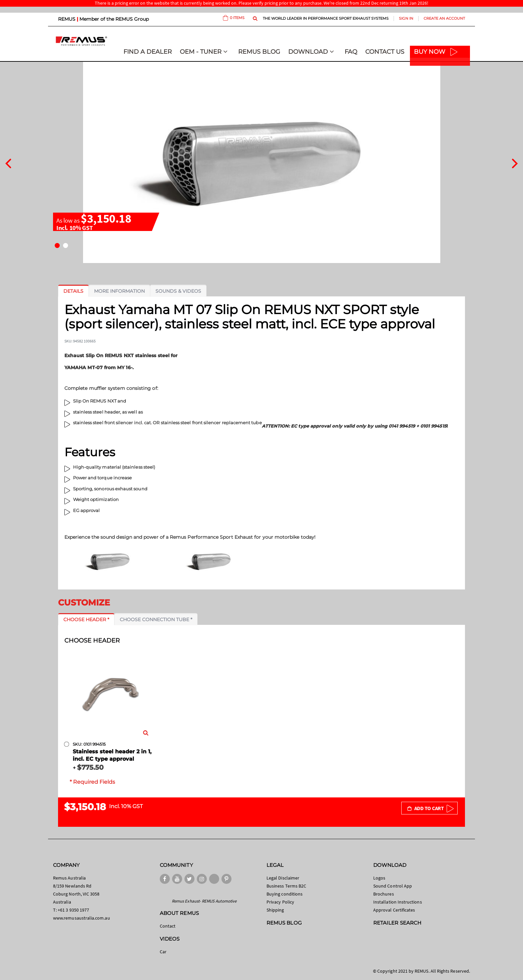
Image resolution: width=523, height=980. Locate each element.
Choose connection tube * (156, 620)
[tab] (73, 291)
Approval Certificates (394, 910)
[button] (57, 246)
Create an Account (444, 18)
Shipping (275, 910)
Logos (379, 878)
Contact (168, 926)
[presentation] (8, 163)
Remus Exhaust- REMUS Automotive (204, 901)
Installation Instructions (398, 902)
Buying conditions (285, 894)
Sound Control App (393, 886)
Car (163, 952)
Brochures (384, 894)
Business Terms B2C (286, 886)
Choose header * (86, 620)
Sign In (406, 18)
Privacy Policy (280, 902)
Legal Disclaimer (283, 878)
